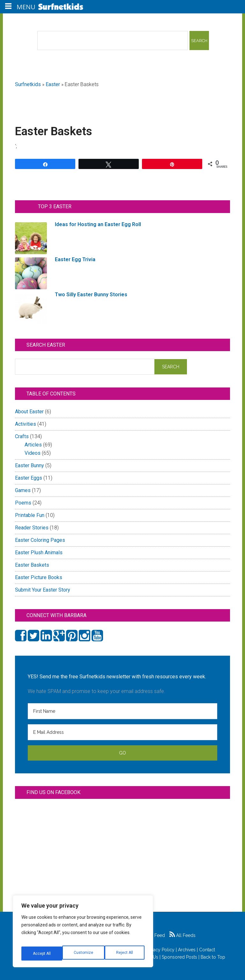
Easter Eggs (29, 478)
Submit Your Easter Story (43, 590)
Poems (23, 503)
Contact (207, 950)
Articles (33, 445)
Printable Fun (30, 515)
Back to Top (213, 957)
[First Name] (122, 711)
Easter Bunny (30, 465)
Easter (53, 84)
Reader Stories (32, 528)
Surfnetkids (28, 84)
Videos (33, 453)
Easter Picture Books (39, 577)
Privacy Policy (160, 950)
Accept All (125, 954)
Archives (187, 950)
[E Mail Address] (122, 732)
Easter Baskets (32, 565)
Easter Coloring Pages (40, 540)
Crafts (22, 436)
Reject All (84, 954)
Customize (42, 954)
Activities (26, 424)
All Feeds (182, 935)
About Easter (29, 412)
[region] (83, 934)
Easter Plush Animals (39, 553)
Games (23, 490)
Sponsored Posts (179, 957)
